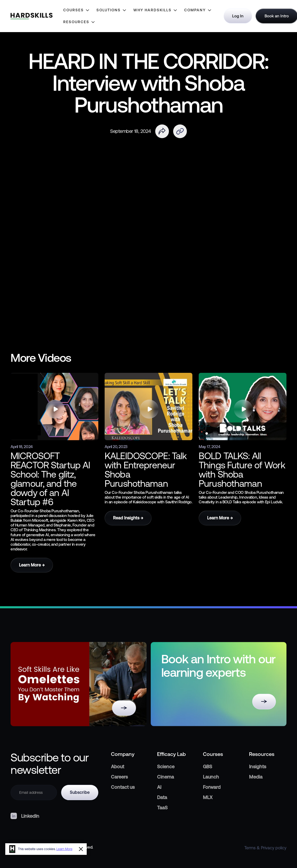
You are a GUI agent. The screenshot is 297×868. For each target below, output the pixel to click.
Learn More (64, 849)
